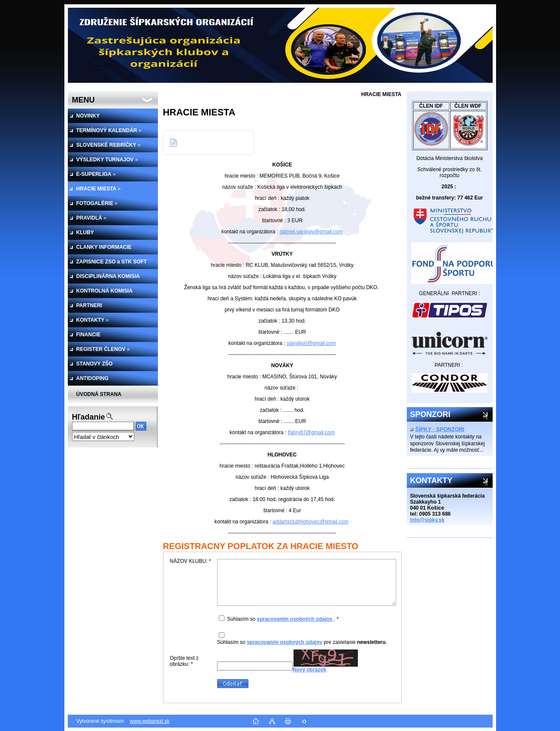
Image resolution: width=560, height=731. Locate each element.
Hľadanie (89, 417)
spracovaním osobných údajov (295, 619)
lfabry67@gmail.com (311, 432)
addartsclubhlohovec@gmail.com (310, 522)
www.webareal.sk (150, 721)
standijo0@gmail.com (311, 343)
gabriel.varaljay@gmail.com (311, 232)
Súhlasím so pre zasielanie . (302, 642)
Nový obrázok (310, 670)
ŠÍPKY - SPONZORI (437, 429)
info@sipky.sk (427, 520)
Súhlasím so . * (283, 619)
